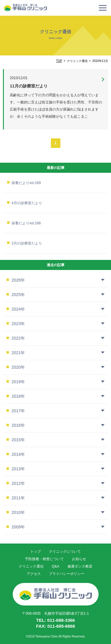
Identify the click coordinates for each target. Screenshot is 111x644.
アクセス (34, 574)
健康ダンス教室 (80, 566)
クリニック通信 (31, 566)
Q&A (55, 566)
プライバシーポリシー (67, 574)
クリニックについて (65, 552)
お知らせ (79, 559)
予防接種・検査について (44, 559)
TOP (59, 61)
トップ (36, 552)
